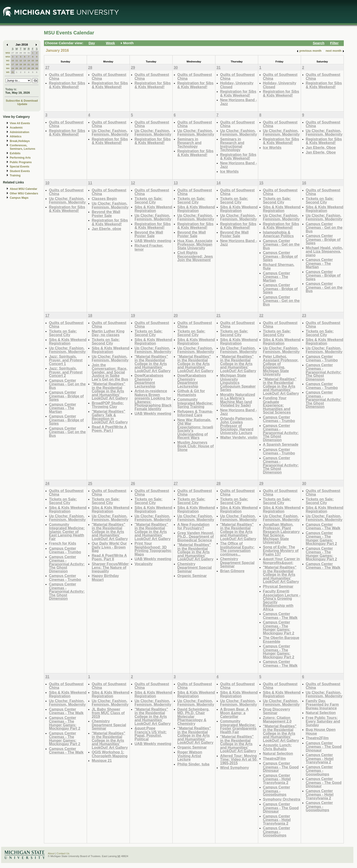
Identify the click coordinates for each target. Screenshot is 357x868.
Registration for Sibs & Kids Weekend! (67, 85)
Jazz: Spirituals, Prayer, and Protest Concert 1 (66, 360)
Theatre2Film (274, 758)
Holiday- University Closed (237, 85)
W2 (8, 61)
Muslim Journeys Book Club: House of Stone (196, 446)
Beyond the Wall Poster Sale (106, 214)
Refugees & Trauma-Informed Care (195, 413)
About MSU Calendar (23, 189)
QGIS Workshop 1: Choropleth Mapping (110, 754)
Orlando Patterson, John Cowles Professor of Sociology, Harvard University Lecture (237, 426)
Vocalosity (144, 564)
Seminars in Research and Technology (189, 143)
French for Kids (62, 543)
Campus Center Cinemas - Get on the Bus (281, 244)
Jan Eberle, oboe (106, 229)
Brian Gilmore (232, 571)
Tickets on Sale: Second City (149, 200)
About (51, 853)
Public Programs (21, 162)
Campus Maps (19, 198)
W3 (8, 64)
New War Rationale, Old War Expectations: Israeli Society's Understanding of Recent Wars (195, 429)
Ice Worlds (229, 171)
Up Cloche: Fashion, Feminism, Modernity (110, 133)
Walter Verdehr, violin (239, 437)
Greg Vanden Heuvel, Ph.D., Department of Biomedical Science (196, 536)
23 (37, 64)
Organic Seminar (192, 576)
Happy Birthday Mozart (105, 578)
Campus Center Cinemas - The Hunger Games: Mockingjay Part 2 (279, 628)
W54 (8, 57)
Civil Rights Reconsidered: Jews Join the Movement (195, 256)
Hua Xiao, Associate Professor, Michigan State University (195, 244)
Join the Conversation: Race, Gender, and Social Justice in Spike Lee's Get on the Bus (110, 372)
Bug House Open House (321, 731)
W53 (8, 53)
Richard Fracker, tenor (149, 247)
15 (33, 61)
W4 (8, 68)
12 (21, 61)
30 (25, 53)
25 (17, 68)
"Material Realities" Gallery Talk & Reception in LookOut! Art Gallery (110, 417)
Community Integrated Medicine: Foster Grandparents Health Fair (238, 726)
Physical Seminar (278, 586)
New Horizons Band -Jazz (239, 102)
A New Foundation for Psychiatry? (193, 526)
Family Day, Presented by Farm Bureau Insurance (322, 704)
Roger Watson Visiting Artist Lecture (190, 756)
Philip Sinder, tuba (193, 764)
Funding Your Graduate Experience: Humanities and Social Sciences (277, 405)
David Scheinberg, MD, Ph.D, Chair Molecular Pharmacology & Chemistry (193, 716)
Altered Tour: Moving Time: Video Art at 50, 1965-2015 (239, 759)
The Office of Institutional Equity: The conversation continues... (237, 549)
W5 (8, 72)
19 (21, 64)
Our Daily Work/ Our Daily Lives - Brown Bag (109, 547)
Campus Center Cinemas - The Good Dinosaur (281, 767)
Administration (19, 132)
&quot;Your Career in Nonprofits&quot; (281, 561)
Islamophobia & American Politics (278, 234)
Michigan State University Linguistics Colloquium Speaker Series (238, 382)
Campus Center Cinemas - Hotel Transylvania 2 (277, 779)
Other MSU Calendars (24, 193)
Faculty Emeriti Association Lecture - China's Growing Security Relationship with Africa (282, 600)
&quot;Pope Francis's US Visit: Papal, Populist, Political (151, 734)
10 (13, 61)
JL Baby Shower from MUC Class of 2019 (108, 713)
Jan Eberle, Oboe (321, 147)
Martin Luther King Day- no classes (108, 333)
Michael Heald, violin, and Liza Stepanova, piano (324, 251)
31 (29, 53)
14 (29, 61)
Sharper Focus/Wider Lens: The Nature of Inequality (110, 567)
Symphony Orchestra (282, 799)
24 (13, 68)
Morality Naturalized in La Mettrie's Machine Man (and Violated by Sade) (238, 400)
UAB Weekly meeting (153, 241)
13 (25, 61)
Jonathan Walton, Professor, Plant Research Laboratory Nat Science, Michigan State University (281, 533)
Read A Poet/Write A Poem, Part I (109, 429)
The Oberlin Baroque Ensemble (281, 640)
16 (37, 61)
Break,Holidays (20, 141)
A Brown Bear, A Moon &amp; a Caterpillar (234, 713)
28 (17, 53)
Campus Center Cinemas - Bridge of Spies (280, 256)
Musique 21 (102, 760)
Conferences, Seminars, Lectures (23, 147)
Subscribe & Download (22, 101)
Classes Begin (104, 198)
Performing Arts (20, 158)
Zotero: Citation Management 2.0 (277, 720)
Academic (16, 128)
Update (22, 104)
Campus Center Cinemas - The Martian (277, 277)
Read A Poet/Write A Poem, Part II (109, 557)
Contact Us (63, 853)
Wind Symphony (235, 768)
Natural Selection (278, 753)
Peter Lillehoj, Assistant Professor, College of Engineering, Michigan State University (281, 365)
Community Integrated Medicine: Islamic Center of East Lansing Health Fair (67, 532)
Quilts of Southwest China (66, 76)
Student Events (20, 171)
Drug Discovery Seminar (277, 711)
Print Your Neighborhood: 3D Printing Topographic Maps (153, 549)
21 (29, 64)
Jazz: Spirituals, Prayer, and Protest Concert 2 (66, 372)
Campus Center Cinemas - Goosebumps (277, 791)
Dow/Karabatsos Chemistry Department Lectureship (149, 381)
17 (13, 64)
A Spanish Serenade (281, 444)
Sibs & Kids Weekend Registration (153, 209)
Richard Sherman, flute (279, 267)
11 (17, 61)
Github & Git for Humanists (191, 393)
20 (25, 64)
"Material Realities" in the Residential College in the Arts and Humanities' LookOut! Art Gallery (110, 391)
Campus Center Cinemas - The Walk (280, 616)
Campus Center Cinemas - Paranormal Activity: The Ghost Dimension (281, 433)
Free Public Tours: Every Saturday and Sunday (323, 721)
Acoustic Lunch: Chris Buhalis (277, 747)
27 (13, 53)
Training (15, 175)
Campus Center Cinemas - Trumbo (279, 419)
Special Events (19, 167)
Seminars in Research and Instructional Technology (232, 144)
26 (21, 68)
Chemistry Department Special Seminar (195, 567)
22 (33, 64)
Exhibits (15, 153)
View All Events (20, 123)
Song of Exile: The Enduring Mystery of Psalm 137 (281, 551)
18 (17, 64)
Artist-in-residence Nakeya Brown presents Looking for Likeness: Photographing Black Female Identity (153, 400)
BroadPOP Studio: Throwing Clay (108, 405)
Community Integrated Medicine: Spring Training (195, 403)
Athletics (16, 137)
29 (21, 53)
